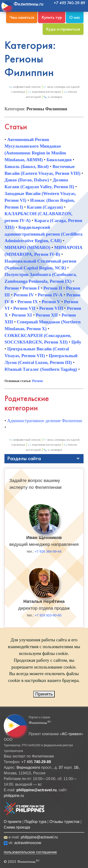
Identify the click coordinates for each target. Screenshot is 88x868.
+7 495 (36, 762)
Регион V (51, 302)
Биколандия (59, 160)
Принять (44, 694)
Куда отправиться (63, 29)
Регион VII (24, 308)
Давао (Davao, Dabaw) (27, 180)
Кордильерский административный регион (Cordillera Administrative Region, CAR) (43, 234)
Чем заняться (22, 17)
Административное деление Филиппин (45, 421)
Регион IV (24, 295)
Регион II (53, 288)
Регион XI (22, 315)
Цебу (76, 342)
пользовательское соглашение (30, 852)
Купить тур (52, 17)
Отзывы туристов (64, 822)
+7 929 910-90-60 (48, 615)
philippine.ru (14, 796)
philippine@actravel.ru (39, 837)
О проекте (13, 822)
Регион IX (28, 302)
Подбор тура (35, 822)
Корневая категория (44, 92)
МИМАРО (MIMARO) (27, 247)
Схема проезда (17, 827)
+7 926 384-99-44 (48, 551)
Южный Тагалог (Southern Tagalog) (41, 369)
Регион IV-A (50, 295)
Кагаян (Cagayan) (45, 207)
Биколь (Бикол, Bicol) (27, 166)
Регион (11, 288)
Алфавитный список (25, 87)
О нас (75, 17)
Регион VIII (51, 308)
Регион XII (47, 315)
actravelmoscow (28, 843)
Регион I (31, 288)
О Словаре (53, 97)
